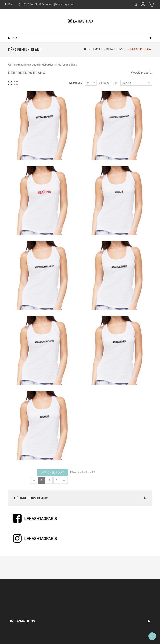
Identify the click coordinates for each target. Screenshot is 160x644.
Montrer (76, 86)
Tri (115, 86)
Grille (10, 86)
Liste (16, 86)
